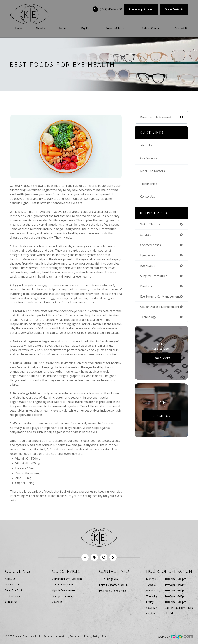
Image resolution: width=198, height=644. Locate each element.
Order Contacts (174, 9)
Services (63, 28)
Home (19, 28)
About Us (147, 145)
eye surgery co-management (151, 299)
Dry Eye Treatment (63, 596)
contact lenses (151, 246)
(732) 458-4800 (111, 9)
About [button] (41, 28)
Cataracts (58, 602)
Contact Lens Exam (64, 585)
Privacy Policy (92, 636)
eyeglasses (148, 256)
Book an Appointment (141, 9)
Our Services (149, 158)
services (146, 235)
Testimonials (150, 184)
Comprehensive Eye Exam (67, 579)
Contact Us (181, 28)
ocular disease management (161, 312)
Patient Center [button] (152, 28)
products (147, 288)
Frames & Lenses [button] (117, 28)
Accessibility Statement (69, 636)
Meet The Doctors (153, 171)
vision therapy (151, 224)
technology (149, 322)
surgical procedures (154, 277)
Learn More (161, 363)
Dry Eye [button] (87, 28)
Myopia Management (65, 590)
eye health (148, 266)
